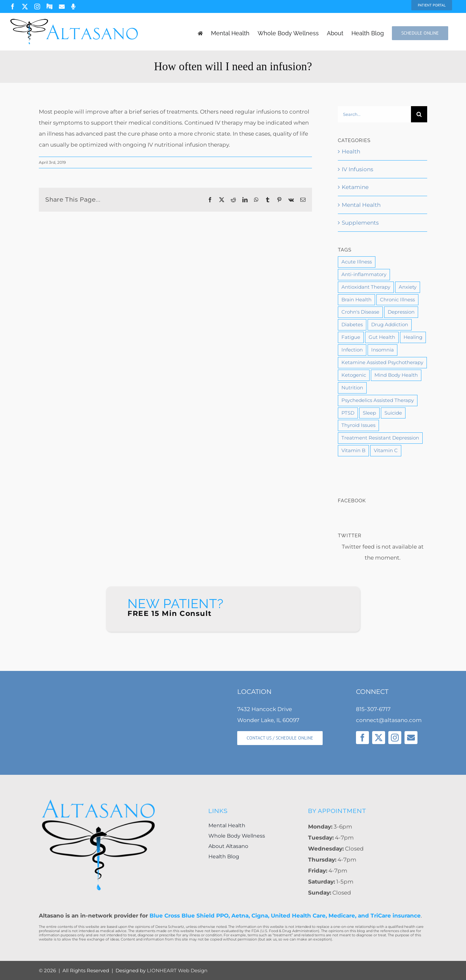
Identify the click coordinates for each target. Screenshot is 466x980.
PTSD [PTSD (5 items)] (348, 413)
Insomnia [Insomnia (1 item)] (383, 350)
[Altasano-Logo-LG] (98, 801)
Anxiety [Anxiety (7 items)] (408, 287)
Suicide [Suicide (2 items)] (393, 413)
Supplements (360, 223)
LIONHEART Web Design (177, 970)
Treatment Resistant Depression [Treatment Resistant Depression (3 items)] (380, 438)
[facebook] (362, 738)
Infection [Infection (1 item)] (352, 350)
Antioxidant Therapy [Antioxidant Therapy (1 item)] (366, 287)
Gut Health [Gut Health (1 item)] (382, 337)
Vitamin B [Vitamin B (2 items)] (353, 450)
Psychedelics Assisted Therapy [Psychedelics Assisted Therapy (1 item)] (378, 400)
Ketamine (355, 187)
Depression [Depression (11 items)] (401, 312)
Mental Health (361, 205)
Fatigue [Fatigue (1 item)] (351, 337)
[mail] (411, 738)
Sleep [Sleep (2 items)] (369, 413)
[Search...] (374, 114)
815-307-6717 (373, 709)
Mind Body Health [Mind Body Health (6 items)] (396, 375)
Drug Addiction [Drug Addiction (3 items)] (390, 324)
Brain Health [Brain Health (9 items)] (356, 300)
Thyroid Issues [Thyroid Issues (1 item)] (358, 425)
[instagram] (395, 738)
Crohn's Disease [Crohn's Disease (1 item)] (360, 312)
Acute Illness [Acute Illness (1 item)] (357, 262)
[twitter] (379, 738)
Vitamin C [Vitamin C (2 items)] (386, 450)
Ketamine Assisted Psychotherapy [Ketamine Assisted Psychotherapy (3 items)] (382, 362)
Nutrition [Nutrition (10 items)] (352, 388)
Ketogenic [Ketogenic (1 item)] (354, 375)
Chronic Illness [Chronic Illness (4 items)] (397, 300)
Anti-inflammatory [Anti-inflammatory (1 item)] (364, 274)
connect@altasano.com (389, 720)
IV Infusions (357, 169)
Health (351, 151)
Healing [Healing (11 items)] (413, 337)
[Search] (419, 114)
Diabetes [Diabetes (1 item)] (352, 324)
